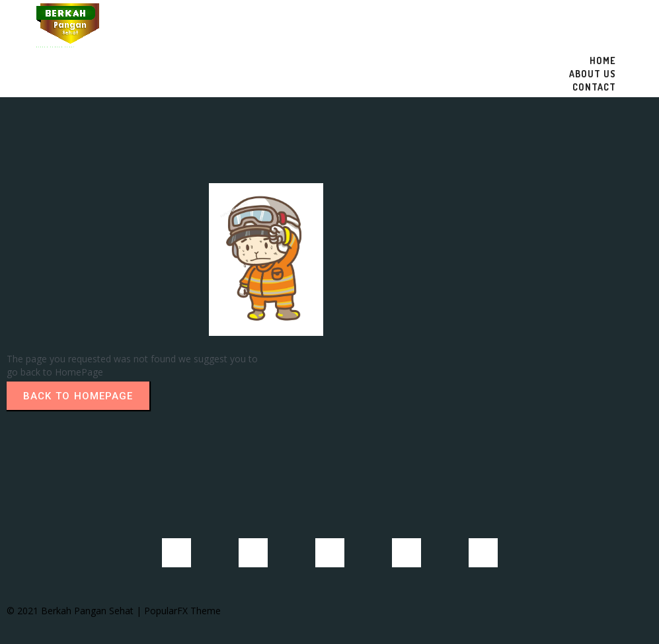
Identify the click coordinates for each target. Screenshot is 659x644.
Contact (594, 87)
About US (593, 74)
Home (603, 60)
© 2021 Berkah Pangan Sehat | (75, 611)
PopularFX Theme (182, 611)
